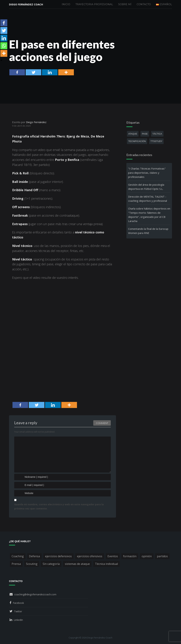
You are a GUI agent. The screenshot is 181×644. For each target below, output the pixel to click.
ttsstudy (156, 141)
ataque (133, 134)
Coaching (18, 556)
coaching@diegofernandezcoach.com (35, 594)
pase (145, 134)
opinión (147, 556)
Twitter (18, 611)
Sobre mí (125, 4)
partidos (162, 556)
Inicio (66, 4)
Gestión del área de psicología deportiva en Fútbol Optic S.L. (146, 187)
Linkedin (18, 620)
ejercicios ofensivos (90, 556)
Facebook (18, 603)
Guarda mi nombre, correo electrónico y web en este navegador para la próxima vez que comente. (59, 506)
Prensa (16, 564)
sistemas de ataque (77, 564)
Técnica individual (106, 564)
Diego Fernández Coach (26, 4)
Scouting (32, 564)
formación (130, 556)
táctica (157, 134)
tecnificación (137, 141)
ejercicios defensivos (58, 556)
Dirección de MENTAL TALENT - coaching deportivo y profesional (148, 199)
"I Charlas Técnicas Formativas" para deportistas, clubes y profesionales (147, 173)
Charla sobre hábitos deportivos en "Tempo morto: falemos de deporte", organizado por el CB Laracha (149, 215)
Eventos (113, 556)
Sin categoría (51, 564)
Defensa (34, 556)
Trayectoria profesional (94, 4)
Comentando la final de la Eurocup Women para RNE (148, 231)
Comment (102, 423)
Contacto (144, 4)
